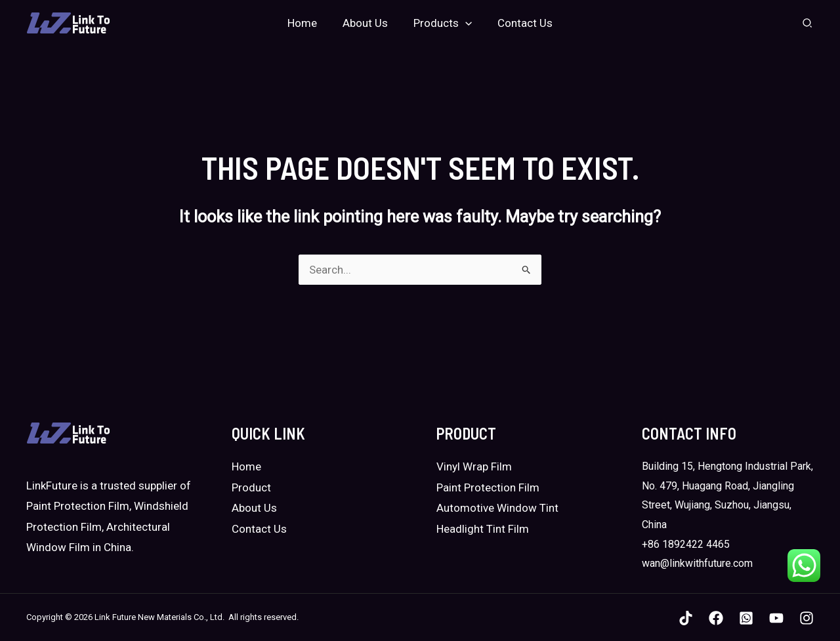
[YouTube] (776, 618)
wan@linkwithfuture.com (697, 563)
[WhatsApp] (746, 618)
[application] (463, 23)
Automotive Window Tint (497, 508)
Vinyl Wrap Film (474, 466)
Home (246, 466)
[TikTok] (686, 618)
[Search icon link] (808, 25)
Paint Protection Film (488, 487)
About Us (254, 508)
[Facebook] (716, 618)
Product (251, 487)
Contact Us (259, 529)
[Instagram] (807, 618)
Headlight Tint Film (483, 529)
